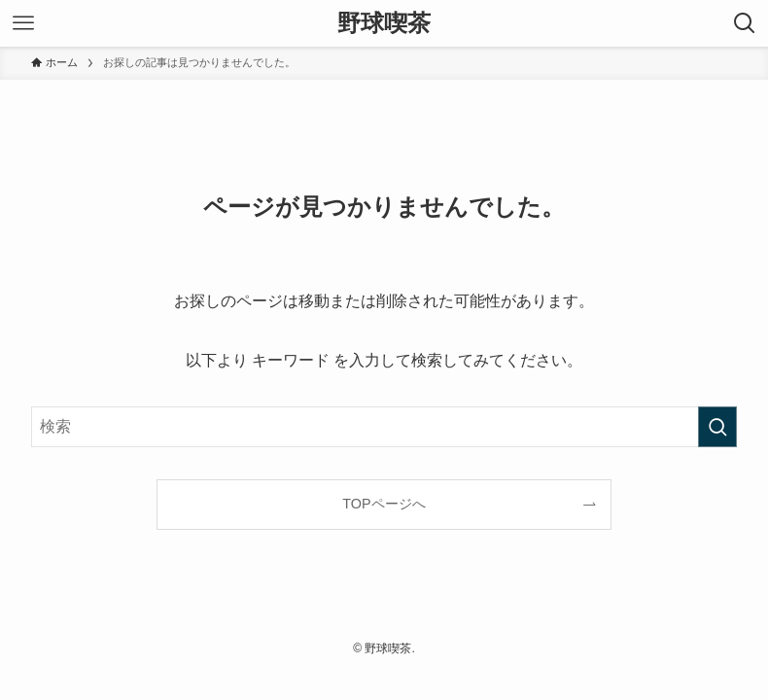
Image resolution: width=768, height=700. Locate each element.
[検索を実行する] (717, 427)
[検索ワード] (384, 427)
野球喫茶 (384, 23)
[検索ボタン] (745, 23)
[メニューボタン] (23, 23)
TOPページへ (384, 504)
